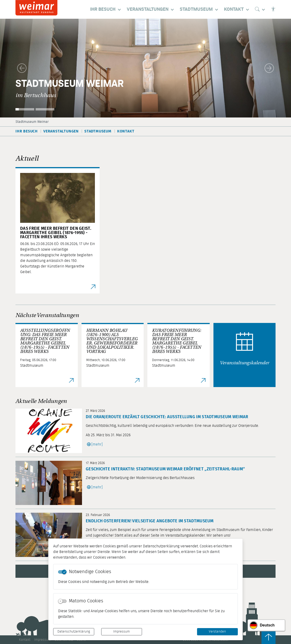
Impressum (121, 632)
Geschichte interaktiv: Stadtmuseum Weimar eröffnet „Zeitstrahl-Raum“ (165, 469)
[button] (22, 68)
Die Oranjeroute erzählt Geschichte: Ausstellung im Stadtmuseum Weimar (167, 417)
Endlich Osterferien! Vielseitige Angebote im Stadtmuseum (150, 521)
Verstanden (217, 632)
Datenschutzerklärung (74, 632)
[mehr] (97, 444)
